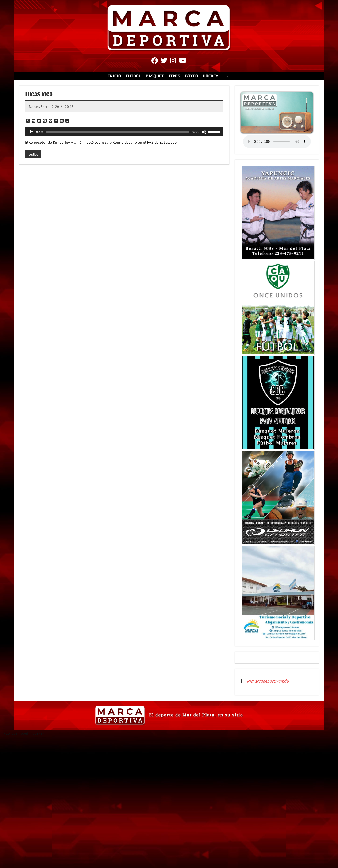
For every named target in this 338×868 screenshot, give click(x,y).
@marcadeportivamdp (268, 681)
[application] (124, 132)
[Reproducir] (31, 132)
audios (33, 154)
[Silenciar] (204, 132)
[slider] (118, 132)
